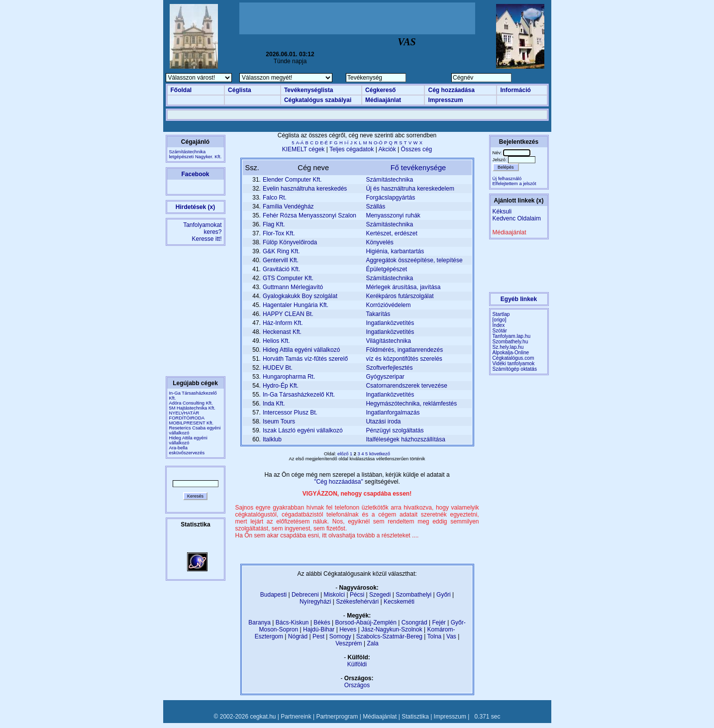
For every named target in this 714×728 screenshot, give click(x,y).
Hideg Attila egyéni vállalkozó (188, 440)
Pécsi (357, 595)
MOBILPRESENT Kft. (192, 423)
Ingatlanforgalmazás (393, 413)
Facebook (195, 174)
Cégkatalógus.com (513, 358)
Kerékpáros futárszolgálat (400, 296)
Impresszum (445, 100)
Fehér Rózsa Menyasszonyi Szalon (309, 215)
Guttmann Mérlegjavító (293, 287)
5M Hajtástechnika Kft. (192, 408)
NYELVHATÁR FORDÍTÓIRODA (187, 416)
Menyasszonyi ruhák (393, 215)
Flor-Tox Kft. (279, 233)
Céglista (240, 90)
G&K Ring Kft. (281, 251)
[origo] (500, 320)
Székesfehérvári (357, 602)
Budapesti (273, 595)
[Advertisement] (357, 18)
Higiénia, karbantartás (395, 251)
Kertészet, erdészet (391, 233)
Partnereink (296, 717)
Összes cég (417, 149)
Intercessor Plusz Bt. (290, 413)
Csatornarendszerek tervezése (406, 386)
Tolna (435, 636)
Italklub (272, 439)
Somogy (340, 636)
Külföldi (357, 664)
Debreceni (305, 595)
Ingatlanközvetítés (390, 323)
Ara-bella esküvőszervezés (187, 450)
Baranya (259, 623)
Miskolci (334, 595)
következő (380, 454)
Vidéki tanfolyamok (514, 364)
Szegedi (380, 595)
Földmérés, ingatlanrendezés (404, 350)
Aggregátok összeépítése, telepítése (414, 260)
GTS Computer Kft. (288, 278)
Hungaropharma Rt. (289, 377)
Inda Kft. (274, 404)
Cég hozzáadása (451, 90)
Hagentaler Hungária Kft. (296, 305)
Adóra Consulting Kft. (191, 403)
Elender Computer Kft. (292, 180)
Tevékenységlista (309, 90)
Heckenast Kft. (282, 332)
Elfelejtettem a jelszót (514, 184)
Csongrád (414, 623)
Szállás (375, 207)
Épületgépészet (386, 269)
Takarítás (378, 314)
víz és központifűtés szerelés (404, 359)
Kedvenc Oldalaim (517, 218)
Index (499, 325)
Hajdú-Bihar (319, 629)
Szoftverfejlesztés (389, 368)
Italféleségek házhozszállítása (405, 439)
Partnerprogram (337, 717)
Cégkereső (380, 90)
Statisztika (415, 717)
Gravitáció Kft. (281, 269)
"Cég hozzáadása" (339, 482)
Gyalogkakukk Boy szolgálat (300, 296)
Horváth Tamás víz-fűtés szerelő (305, 359)
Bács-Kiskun (292, 623)
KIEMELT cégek (304, 149)
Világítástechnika (388, 341)
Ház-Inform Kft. (283, 323)
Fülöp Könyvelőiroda (290, 242)
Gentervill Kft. (281, 260)
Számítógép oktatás (515, 369)
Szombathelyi (413, 595)
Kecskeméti (399, 602)
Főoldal (181, 90)
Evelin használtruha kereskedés (305, 189)
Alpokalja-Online (511, 353)
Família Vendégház (288, 207)
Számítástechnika (389, 180)
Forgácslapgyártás (390, 198)
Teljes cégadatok (352, 149)
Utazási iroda (383, 421)
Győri (444, 595)
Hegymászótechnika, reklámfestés (411, 404)
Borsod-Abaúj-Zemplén (365, 623)
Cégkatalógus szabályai (318, 100)
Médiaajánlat (383, 100)
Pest (318, 636)
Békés (322, 623)
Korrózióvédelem (388, 305)
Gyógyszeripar (385, 377)
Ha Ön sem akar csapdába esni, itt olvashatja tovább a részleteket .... (327, 535)
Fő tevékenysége (418, 168)
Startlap (501, 314)
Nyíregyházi (315, 602)
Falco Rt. (275, 198)
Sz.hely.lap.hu (508, 347)
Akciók (387, 149)
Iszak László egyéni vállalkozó (303, 430)
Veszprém (349, 643)
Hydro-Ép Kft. (281, 386)
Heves (348, 629)
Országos (357, 685)
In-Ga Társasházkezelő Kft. (299, 395)
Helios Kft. (276, 341)
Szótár (500, 331)
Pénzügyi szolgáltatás (395, 430)
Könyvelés (379, 242)
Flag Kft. (274, 224)
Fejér (439, 623)
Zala (372, 643)
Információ (515, 90)
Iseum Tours (279, 421)
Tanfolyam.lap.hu (512, 336)
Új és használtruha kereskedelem (410, 189)
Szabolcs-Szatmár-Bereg (389, 636)
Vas (451, 636)
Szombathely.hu (510, 342)
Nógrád (298, 636)
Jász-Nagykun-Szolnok (392, 629)
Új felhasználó (507, 179)
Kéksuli (502, 211)
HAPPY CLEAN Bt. (288, 314)
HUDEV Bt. (278, 368)
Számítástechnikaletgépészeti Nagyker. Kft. (196, 154)
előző (344, 454)
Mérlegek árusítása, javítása (403, 287)
